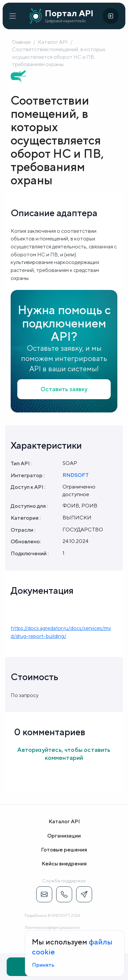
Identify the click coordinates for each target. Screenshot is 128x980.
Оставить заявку (64, 389)
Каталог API (53, 42)
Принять (43, 965)
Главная (21, 42)
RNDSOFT (76, 475)
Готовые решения (64, 850)
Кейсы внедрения (64, 864)
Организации (64, 836)
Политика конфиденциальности (52, 927)
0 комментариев (50, 732)
